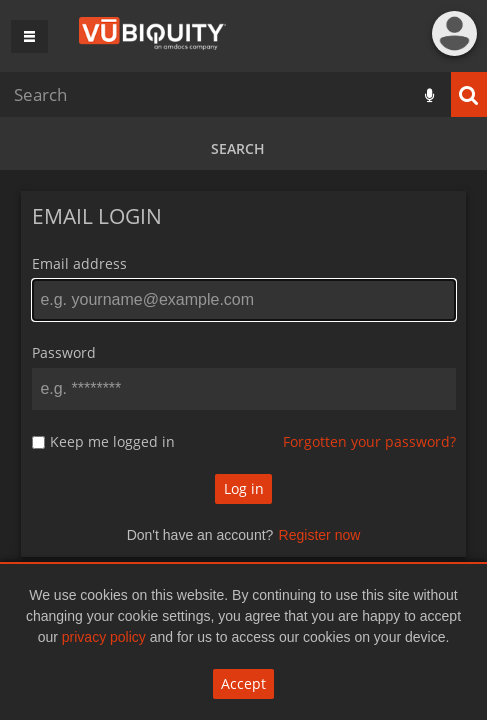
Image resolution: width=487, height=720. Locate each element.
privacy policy (104, 637)
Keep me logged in (112, 442)
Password (64, 352)
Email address (79, 263)
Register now (320, 535)
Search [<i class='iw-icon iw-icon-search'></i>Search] (469, 94)
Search (238, 148)
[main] (243, 384)
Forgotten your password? (369, 441)
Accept (243, 683)
